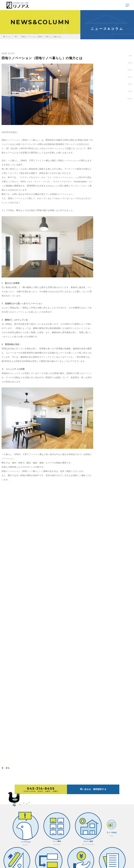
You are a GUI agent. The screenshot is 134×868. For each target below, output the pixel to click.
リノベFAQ (55, 820)
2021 (130, 91)
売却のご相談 (126, 820)
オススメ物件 (39, 820)
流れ (83, 819)
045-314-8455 (111, 848)
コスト (97, 820)
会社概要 (5, 855)
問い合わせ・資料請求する (93, 789)
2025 (130, 63)
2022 (130, 84)
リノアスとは (8, 820)
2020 (130, 99)
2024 (130, 70)
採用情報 (15, 855)
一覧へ (17, 37)
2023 (130, 77)
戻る (8, 768)
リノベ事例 (23, 820)
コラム (111, 820)
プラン (69, 820)
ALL (130, 55)
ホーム (8, 37)
